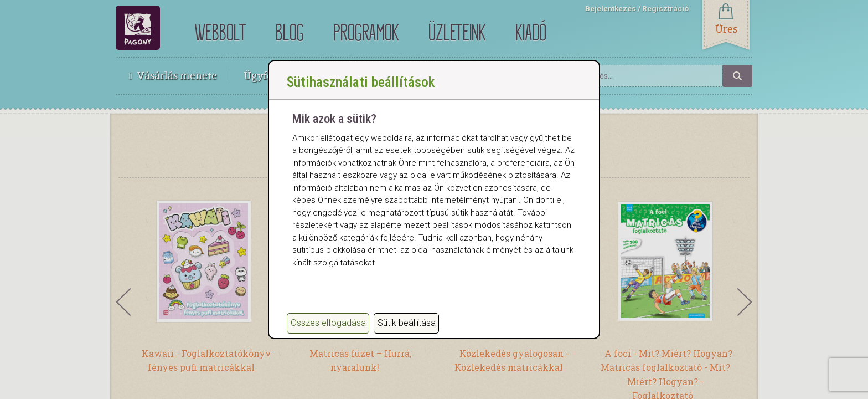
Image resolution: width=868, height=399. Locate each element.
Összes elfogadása (328, 323)
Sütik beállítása (407, 323)
